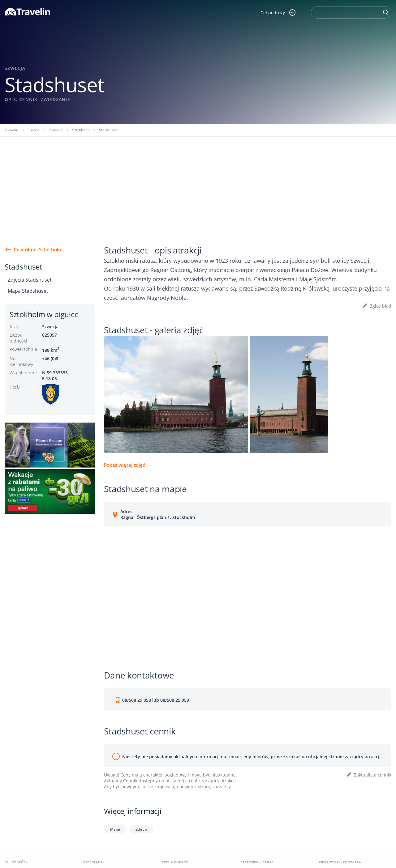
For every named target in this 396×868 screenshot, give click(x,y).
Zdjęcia (141, 829)
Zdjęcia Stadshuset (30, 280)
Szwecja (56, 130)
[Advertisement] (198, 183)
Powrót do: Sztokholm (38, 249)
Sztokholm (81, 130)
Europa (34, 130)
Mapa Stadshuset (28, 291)
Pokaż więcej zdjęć (124, 465)
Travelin (11, 130)
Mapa (115, 829)
